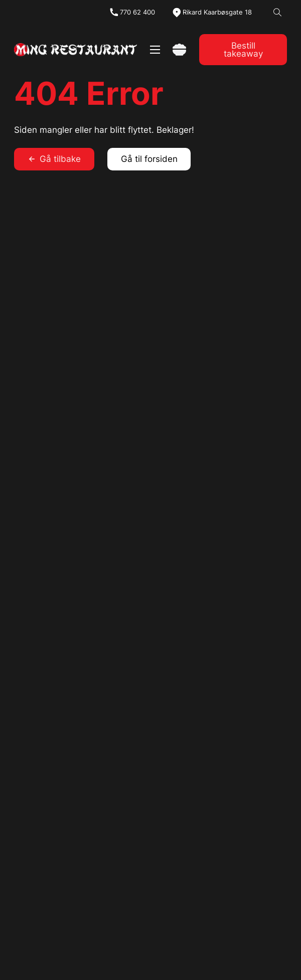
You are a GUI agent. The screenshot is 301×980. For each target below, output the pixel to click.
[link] (76, 50)
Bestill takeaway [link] (243, 50)
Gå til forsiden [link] (149, 159)
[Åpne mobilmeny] (155, 50)
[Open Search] (278, 13)
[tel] (132, 12)
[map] (212, 12)
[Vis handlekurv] (179, 50)
